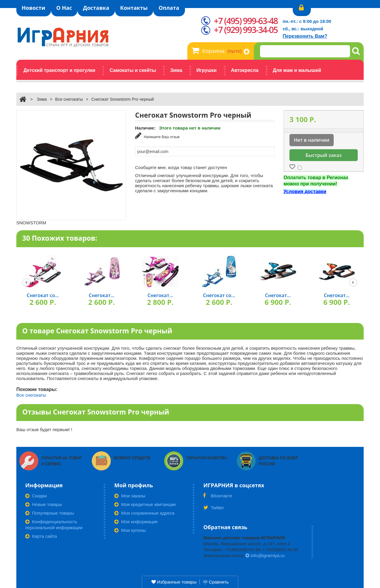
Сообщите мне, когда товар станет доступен (181, 167)
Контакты (134, 8)
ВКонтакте (218, 498)
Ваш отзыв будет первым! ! (44, 429)
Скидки (36, 496)
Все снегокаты (69, 99)
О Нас (64, 8)
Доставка (96, 8)
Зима (42, 99)
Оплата (169, 8)
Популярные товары (50, 513)
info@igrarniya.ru (265, 555)
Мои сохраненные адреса (144, 513)
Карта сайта (41, 536)
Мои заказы (130, 496)
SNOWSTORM (31, 223)
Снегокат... (102, 295)
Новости (34, 8)
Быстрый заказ (323, 155)
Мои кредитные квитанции (145, 504)
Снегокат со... (43, 295)
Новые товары (44, 504)
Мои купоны (130, 530)
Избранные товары (174, 582)
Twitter (214, 510)
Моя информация (136, 522)
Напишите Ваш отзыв (157, 136)
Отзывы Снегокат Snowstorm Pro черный (96, 412)
